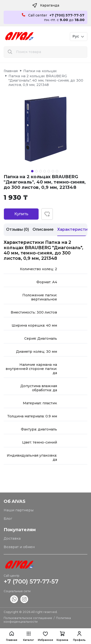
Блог (8, 519)
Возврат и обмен (19, 547)
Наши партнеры (19, 510)
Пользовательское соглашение (28, 618)
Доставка (12, 538)
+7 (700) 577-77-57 (31, 581)
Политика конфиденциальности (37, 620)
